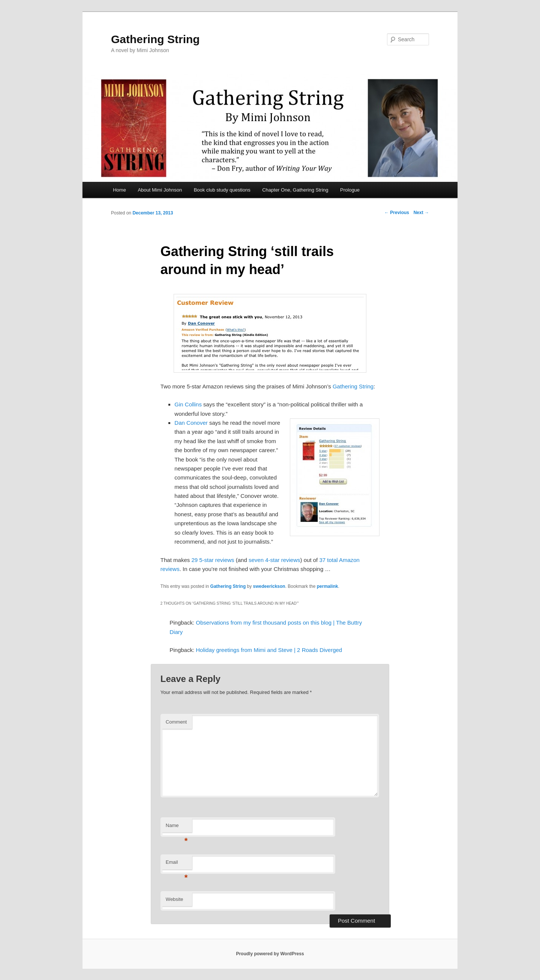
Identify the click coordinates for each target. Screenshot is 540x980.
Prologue (350, 190)
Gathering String (155, 39)
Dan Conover (191, 423)
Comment (176, 722)
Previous (397, 213)
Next (421, 213)
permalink (328, 586)
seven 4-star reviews (274, 560)
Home (119, 190)
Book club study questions (222, 190)
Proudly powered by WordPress (270, 954)
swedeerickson (269, 586)
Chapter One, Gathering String (295, 190)
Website (175, 899)
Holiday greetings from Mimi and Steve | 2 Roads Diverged (269, 650)
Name (177, 828)
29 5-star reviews (213, 560)
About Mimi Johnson (160, 190)
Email (177, 864)
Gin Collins (188, 404)
